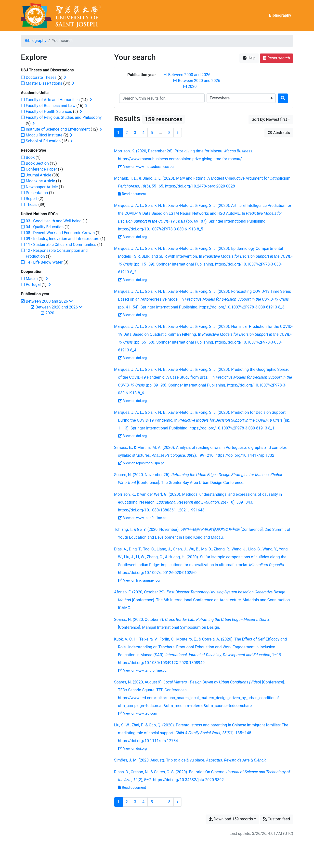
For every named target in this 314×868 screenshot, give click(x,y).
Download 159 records (231, 819)
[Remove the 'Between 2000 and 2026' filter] (189, 75)
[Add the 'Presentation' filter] (37, 193)
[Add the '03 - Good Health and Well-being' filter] (54, 221)
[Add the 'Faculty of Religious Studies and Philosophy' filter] (64, 117)
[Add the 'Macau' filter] (32, 279)
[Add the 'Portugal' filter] (33, 285)
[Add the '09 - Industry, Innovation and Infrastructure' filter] (63, 239)
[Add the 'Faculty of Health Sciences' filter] (49, 112)
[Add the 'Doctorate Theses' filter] (41, 77)
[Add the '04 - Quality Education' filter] (45, 227)
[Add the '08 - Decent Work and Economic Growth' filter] (60, 233)
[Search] (283, 98)
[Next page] (178, 133)
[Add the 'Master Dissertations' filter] (44, 83)
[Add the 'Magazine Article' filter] (40, 181)
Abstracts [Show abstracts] (279, 133)
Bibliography (280, 15)
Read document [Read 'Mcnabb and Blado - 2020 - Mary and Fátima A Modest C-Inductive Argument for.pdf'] (132, 194)
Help (249, 58)
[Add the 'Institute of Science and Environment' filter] (58, 129)
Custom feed (277, 819)
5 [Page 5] (152, 133)
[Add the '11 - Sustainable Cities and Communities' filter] (61, 245)
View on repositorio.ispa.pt (141, 463)
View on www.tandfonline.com (144, 518)
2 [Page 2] (127, 133)
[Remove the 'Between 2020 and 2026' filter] (199, 81)
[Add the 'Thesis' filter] (32, 205)
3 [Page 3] (135, 133)
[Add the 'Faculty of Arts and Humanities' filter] (53, 100)
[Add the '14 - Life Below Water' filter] (44, 262)
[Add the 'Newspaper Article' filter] (42, 187)
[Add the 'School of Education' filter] (43, 141)
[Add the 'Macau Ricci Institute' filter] (44, 135)
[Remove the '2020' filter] (192, 87)
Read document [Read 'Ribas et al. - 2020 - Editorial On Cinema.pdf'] (132, 788)
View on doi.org (132, 237)
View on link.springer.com (140, 580)
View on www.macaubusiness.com (147, 167)
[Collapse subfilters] (71, 301)
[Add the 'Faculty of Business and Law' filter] (51, 106)
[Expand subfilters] (65, 78)
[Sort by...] (271, 120)
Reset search (276, 58)
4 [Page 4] (143, 133)
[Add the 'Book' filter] (30, 157)
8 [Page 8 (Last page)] (169, 133)
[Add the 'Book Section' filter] (37, 163)
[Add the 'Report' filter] (32, 199)
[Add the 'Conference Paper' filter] (41, 169)
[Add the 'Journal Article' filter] (39, 175)
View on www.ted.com (138, 713)
